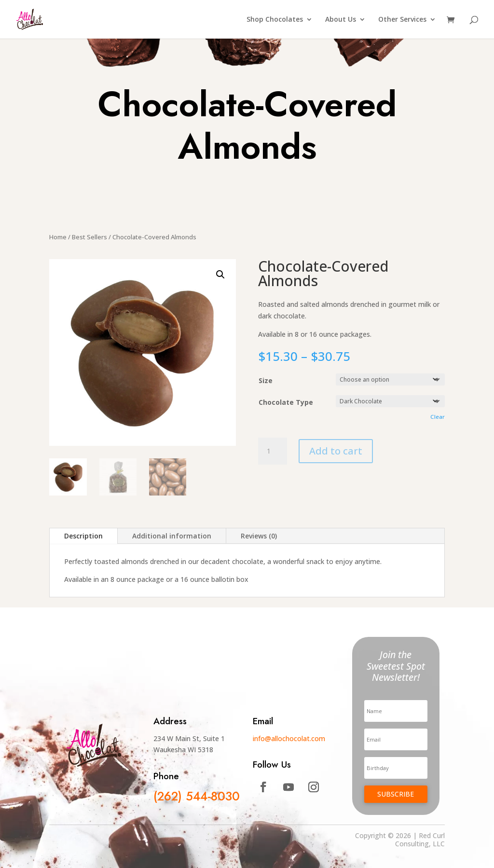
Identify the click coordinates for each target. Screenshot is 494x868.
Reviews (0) (259, 536)
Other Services (402, 20)
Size (266, 380)
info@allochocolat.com (289, 738)
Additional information (172, 536)
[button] (220, 275)
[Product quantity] (273, 451)
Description (83, 536)
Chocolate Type (286, 402)
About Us (341, 20)
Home (58, 237)
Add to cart (336, 451)
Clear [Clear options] (438, 417)
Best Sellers (89, 237)
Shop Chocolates (275, 20)
